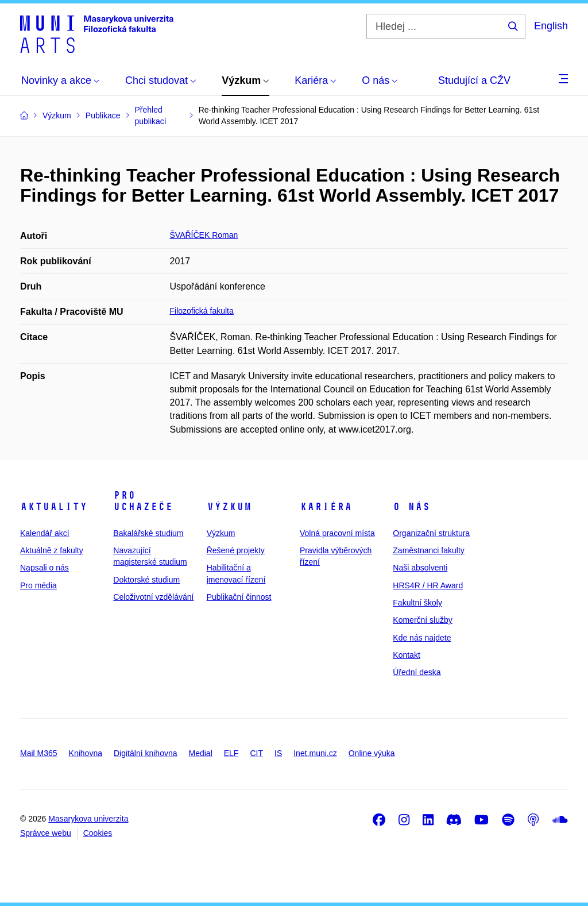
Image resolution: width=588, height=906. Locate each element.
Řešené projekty (236, 550)
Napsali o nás (45, 568)
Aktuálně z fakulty (52, 550)
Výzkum (229, 507)
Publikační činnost (239, 597)
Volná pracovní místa (337, 533)
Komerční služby (422, 620)
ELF (231, 753)
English (551, 26)
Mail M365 (39, 753)
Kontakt (406, 655)
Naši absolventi (420, 568)
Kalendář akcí (45, 533)
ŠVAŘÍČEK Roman (204, 235)
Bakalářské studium (148, 533)
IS (278, 753)
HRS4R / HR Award (428, 585)
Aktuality (54, 507)
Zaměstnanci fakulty (429, 550)
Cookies (98, 833)
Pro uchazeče (143, 501)
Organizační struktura (431, 533)
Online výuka (372, 753)
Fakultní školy (417, 603)
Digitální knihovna (146, 753)
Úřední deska (417, 672)
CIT (256, 753)
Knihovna (86, 753)
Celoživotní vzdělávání (153, 597)
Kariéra (326, 507)
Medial (201, 753)
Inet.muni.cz (315, 753)
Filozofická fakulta (202, 311)
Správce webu (46, 833)
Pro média (38, 585)
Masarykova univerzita (88, 819)
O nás (411, 507)
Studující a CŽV (474, 80)
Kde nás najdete (422, 638)
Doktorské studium (146, 580)
